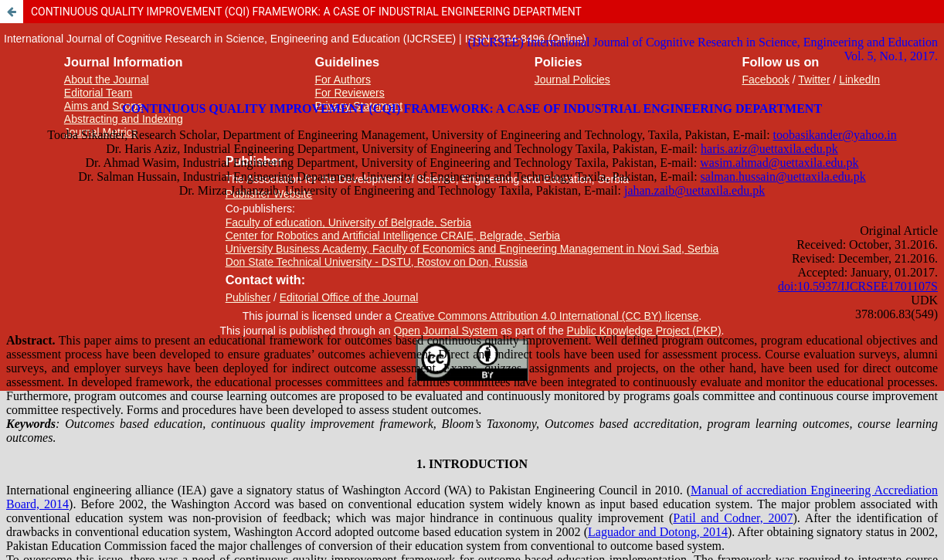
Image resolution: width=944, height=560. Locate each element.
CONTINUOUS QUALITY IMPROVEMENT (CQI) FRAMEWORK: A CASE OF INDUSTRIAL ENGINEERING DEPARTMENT (306, 12)
